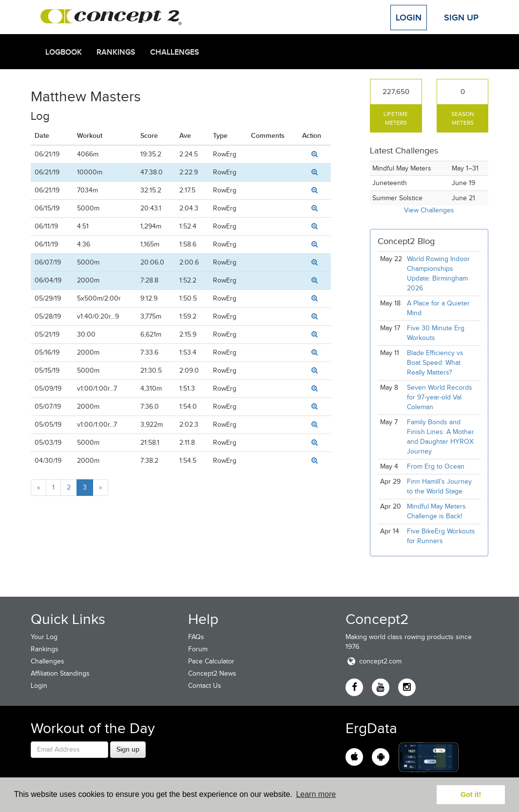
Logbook (64, 52)
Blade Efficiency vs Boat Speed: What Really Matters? (435, 363)
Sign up (128, 749)
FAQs (196, 637)
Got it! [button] (471, 794)
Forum (198, 649)
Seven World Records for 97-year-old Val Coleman (440, 397)
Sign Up (461, 18)
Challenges (175, 52)
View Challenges (429, 210)
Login (409, 18)
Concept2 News (212, 673)
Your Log (44, 637)
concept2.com (374, 661)
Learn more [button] (316, 794)
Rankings (116, 52)
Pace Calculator (211, 661)
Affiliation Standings (60, 673)
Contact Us (205, 686)
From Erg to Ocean (436, 466)
